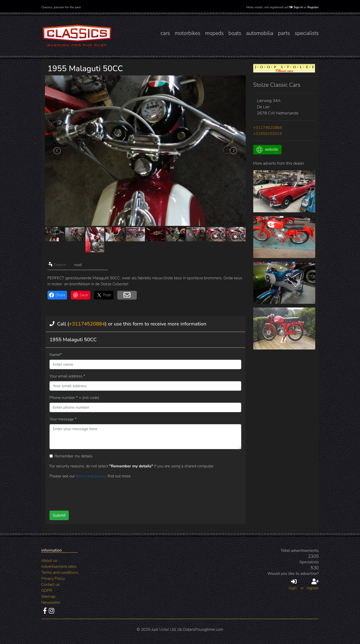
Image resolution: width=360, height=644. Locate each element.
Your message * (63, 419)
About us (49, 561)
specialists (307, 33)
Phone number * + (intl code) (74, 398)
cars (165, 33)
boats (235, 33)
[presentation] (137, 493)
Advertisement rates (59, 567)
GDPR (47, 591)
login (293, 585)
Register (313, 7)
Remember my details (73, 456)
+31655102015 (268, 134)
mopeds (214, 33)
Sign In (296, 7)
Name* (56, 355)
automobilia (260, 33)
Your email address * (67, 376)
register (313, 585)
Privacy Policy (53, 579)
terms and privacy (92, 476)
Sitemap (48, 597)
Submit (59, 515)
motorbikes (187, 33)
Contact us (50, 585)
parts (284, 33)
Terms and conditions (60, 573)
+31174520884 (87, 324)
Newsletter (51, 603)
